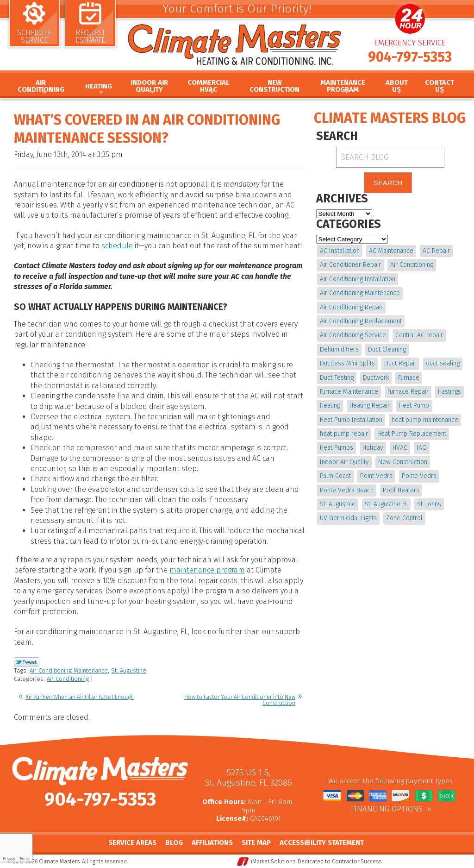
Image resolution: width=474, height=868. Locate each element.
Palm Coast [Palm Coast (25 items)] (335, 476)
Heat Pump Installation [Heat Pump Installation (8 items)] (351, 420)
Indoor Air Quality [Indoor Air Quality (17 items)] (344, 462)
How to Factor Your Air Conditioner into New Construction (240, 700)
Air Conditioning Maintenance (69, 670)
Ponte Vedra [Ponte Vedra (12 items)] (419, 476)
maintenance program (207, 570)
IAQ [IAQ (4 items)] (422, 448)
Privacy (9, 859)
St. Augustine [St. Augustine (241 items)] (338, 504)
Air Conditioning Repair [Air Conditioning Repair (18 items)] (351, 307)
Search (388, 183)
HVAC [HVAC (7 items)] (400, 448)
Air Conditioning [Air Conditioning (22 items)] (412, 265)
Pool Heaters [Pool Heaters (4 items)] (401, 490)
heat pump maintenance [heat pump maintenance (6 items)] (425, 420)
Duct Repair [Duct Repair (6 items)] (400, 363)
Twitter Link (27, 662)
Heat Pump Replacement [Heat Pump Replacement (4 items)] (412, 434)
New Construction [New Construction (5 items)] (403, 462)
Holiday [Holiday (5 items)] (373, 448)
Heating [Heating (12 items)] (330, 406)
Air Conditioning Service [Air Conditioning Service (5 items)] (353, 335)
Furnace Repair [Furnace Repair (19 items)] (408, 392)
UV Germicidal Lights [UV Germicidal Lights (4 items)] (348, 518)
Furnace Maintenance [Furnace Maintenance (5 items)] (349, 392)
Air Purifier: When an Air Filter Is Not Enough (80, 697)
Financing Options (387, 809)
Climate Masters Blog (390, 118)
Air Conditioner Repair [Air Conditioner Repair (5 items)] (350, 265)
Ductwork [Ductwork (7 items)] (376, 378)
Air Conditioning (68, 679)
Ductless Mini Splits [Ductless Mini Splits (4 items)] (347, 363)
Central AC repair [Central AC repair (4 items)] (419, 335)
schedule (117, 246)
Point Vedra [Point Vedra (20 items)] (376, 476)
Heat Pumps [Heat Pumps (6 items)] (337, 448)
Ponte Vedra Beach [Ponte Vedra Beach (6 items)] (347, 490)
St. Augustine (129, 670)
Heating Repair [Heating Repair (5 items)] (370, 406)
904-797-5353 (410, 57)
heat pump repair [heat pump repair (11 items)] (344, 434)
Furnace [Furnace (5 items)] (409, 378)
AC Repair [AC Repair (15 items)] (436, 251)
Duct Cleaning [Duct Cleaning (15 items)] (387, 349)
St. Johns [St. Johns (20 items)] (429, 504)
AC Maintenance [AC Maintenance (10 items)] (391, 251)
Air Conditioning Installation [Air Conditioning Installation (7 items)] (358, 279)
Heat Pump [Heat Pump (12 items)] (414, 406)
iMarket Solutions (273, 862)
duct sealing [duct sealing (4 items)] (443, 363)
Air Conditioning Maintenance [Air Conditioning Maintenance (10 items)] (360, 293)
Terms (25, 859)
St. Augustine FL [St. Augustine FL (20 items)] (386, 504)
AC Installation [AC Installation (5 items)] (340, 251)
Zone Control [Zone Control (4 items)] (404, 518)
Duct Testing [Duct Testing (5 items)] (337, 378)
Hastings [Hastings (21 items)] (449, 392)
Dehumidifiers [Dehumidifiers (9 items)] (339, 349)
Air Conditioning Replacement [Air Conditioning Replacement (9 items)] (361, 321)
